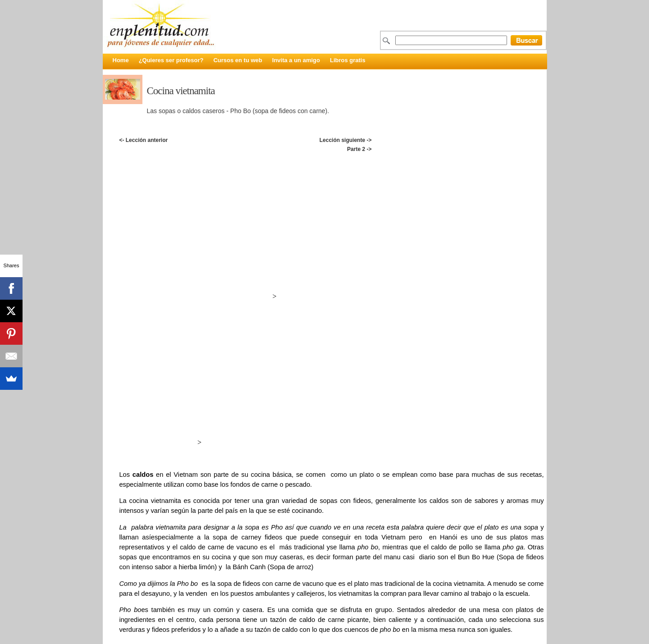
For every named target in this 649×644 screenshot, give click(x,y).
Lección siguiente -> (346, 140)
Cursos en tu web (238, 60)
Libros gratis (348, 60)
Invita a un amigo (296, 60)
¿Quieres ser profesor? (171, 60)
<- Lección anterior (143, 140)
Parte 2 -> (359, 149)
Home (121, 60)
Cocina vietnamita (181, 91)
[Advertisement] (331, 163)
